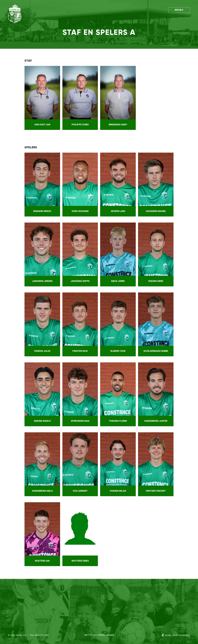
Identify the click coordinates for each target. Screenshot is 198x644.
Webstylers (42, 635)
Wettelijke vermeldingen (99, 635)
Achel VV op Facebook (177, 635)
